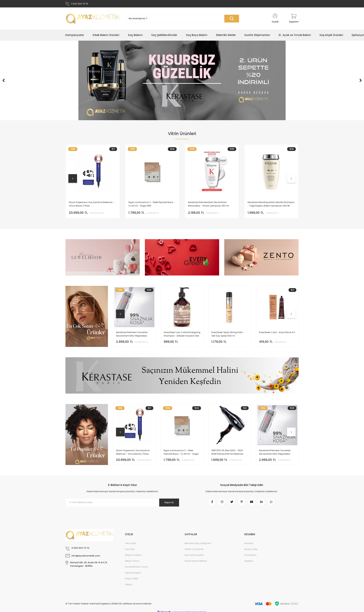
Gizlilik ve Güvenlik (194, 551)
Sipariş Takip (251, 551)
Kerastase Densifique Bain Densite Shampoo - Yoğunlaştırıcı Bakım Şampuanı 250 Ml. (271, 204)
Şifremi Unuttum (133, 557)
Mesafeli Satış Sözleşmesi (198, 546)
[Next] (361, 81)
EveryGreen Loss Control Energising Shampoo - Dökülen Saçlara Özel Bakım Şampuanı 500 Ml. (182, 335)
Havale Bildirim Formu (137, 569)
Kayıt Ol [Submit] (168, 503)
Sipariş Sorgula (133, 575)
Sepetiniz (249, 563)
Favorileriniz (250, 557)
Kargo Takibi (132, 581)
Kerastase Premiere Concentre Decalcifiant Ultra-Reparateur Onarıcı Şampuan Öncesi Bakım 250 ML (133, 335)
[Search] (182, 19)
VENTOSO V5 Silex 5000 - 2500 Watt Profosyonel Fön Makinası (227, 453)
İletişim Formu (132, 563)
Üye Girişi (130, 551)
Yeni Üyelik (130, 546)
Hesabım (249, 546)
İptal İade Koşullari (194, 557)
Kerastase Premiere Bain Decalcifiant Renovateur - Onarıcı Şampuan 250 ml (209, 204)
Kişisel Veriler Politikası (196, 563)
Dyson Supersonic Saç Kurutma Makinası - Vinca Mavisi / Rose (92, 204)
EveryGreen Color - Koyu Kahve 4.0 (277, 333)
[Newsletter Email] (122, 503)
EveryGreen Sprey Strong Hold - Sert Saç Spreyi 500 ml (228, 335)
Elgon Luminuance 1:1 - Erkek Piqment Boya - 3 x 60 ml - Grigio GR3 (152, 204)
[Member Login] (275, 19)
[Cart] (294, 19)
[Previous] (3, 81)
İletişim (129, 587)
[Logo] (93, 19)
